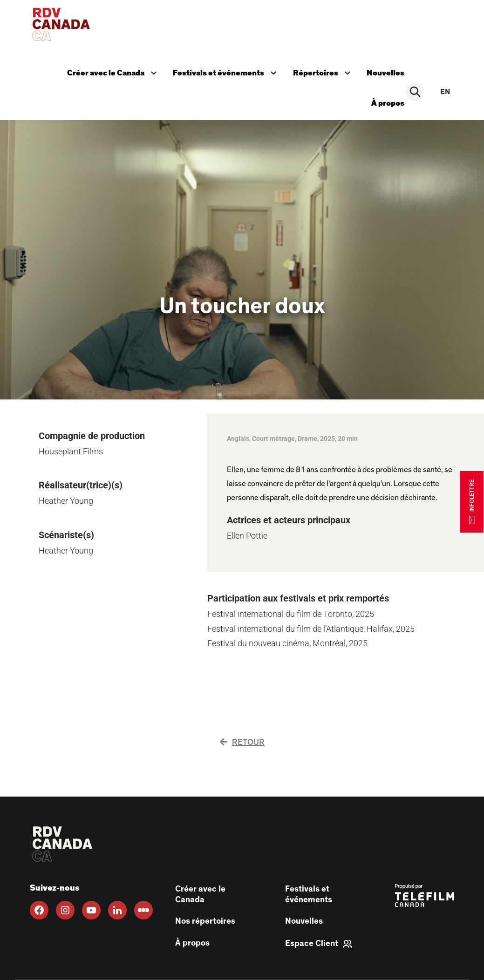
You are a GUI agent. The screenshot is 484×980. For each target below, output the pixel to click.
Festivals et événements (227, 70)
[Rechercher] (417, 88)
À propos (391, 98)
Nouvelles (389, 71)
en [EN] (445, 88)
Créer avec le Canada (113, 70)
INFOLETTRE (472, 501)
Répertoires (326, 70)
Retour (242, 736)
